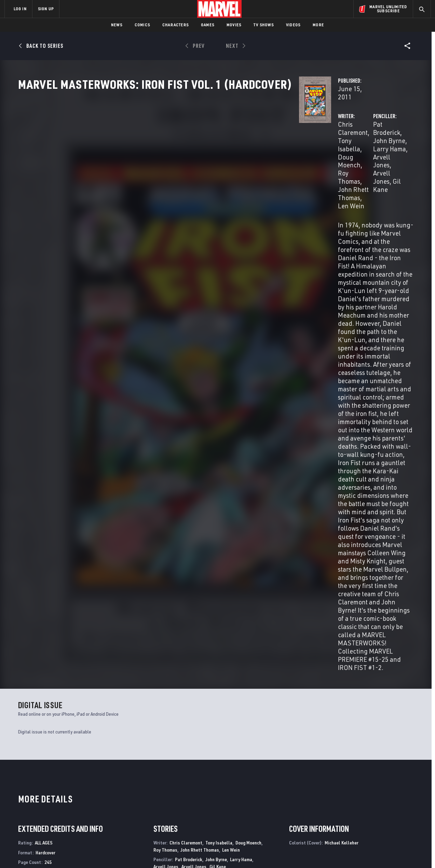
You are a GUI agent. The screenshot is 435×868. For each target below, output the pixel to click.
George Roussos (169, 535)
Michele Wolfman (206, 535)
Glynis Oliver (203, 528)
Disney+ (134, 801)
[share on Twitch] (406, 823)
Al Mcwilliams (247, 511)
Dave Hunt (210, 545)
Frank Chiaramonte (221, 504)
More (318, 25)
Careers (69, 811)
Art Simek (256, 545)
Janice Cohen (187, 521)
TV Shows (264, 25)
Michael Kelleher (170, 528)
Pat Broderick (294, 161)
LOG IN (20, 9)
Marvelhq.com (142, 811)
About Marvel (76, 791)
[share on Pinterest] (387, 823)
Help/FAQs (71, 801)
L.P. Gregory (185, 545)
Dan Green (194, 511)
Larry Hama (367, 161)
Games (208, 25)
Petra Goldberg (250, 521)
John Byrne (331, 161)
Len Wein (249, 169)
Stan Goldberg (217, 521)
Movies (234, 25)
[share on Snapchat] (368, 823)
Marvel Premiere (37, 728)
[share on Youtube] (349, 823)
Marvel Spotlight (138, 728)
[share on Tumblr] (406, 808)
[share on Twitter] (368, 808)
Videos (293, 25)
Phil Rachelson (233, 528)
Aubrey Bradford (183, 504)
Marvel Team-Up (337, 728)
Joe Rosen (233, 545)
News (117, 25)
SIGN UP (46, 9)
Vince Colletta (257, 504)
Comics (142, 25)
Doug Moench (250, 161)
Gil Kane (344, 169)
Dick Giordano (167, 511)
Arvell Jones (312, 169)
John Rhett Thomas (206, 169)
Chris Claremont (164, 161)
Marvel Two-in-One (241, 728)
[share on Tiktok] (349, 837)
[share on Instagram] (387, 808)
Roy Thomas (159, 169)
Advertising (139, 791)
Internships (74, 821)
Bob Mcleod (219, 511)
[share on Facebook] (349, 808)
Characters (175, 25)
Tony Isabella (209, 161)
